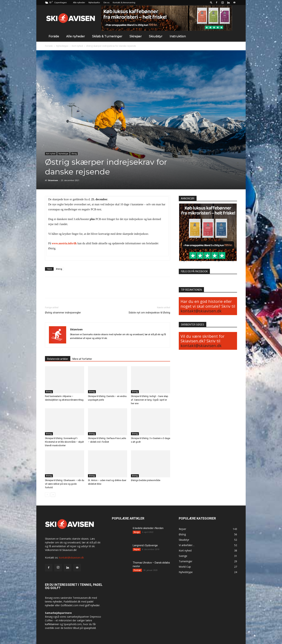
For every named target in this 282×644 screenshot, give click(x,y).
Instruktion (178, 36)
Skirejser (136, 36)
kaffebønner (52, 624)
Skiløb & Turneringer (107, 36)
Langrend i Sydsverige (145, 545)
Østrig (74, 154)
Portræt (137, 570)
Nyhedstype (62, 46)
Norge (137, 532)
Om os (106, 3)
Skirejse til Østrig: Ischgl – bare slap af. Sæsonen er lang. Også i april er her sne (150, 400)
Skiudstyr (156, 36)
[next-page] (53, 495)
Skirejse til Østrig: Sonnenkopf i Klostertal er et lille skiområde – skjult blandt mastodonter (64, 442)
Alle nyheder (79, 3)
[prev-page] (47, 495)
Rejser (137, 549)
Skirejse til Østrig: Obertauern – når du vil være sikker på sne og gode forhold (65, 484)
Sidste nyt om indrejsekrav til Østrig (149, 313)
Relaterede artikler (58, 359)
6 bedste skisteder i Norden (148, 528)
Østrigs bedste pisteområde (146, 480)
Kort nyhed (77, 46)
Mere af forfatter (82, 359)
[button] (211, 2)
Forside (54, 36)
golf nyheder (92, 605)
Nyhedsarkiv (94, 3)
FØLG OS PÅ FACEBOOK (194, 271)
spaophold (90, 628)
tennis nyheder (54, 602)
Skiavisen (53, 180)
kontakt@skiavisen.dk (201, 311)
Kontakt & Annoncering (124, 3)
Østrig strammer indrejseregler (63, 313)
